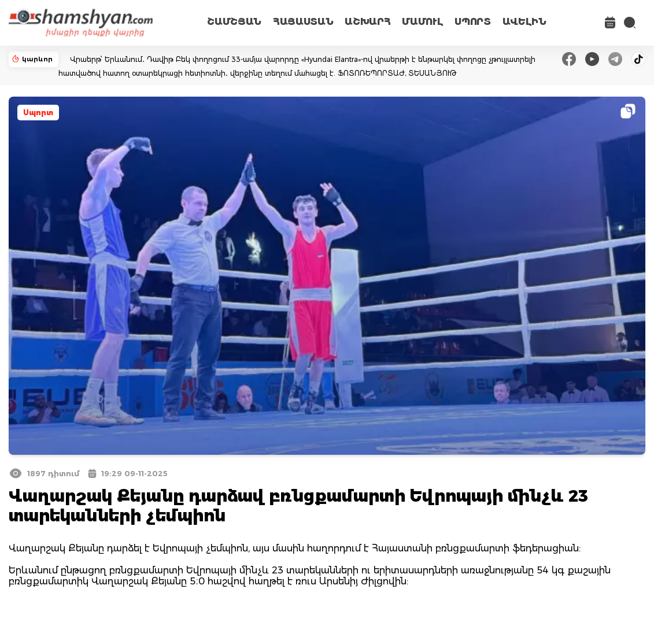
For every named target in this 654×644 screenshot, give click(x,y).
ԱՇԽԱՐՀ (367, 22)
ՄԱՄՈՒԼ (422, 22)
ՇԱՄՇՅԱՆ (234, 22)
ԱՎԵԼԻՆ (524, 22)
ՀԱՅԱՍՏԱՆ (303, 22)
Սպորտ (38, 113)
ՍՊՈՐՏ (472, 22)
